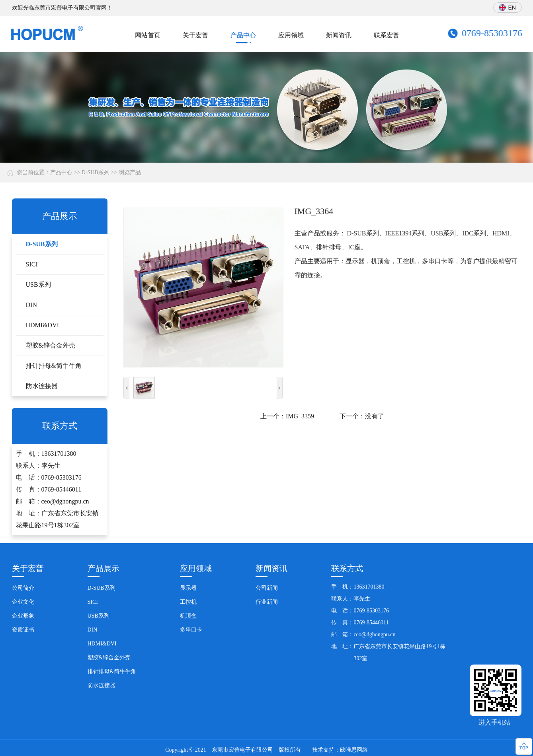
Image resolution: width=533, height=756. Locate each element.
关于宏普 (195, 35)
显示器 (188, 588)
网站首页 (148, 35)
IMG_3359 (300, 416)
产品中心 (243, 35)
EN (512, 8)
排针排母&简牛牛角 (54, 366)
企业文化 (23, 602)
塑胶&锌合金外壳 (51, 345)
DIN (31, 305)
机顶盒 (188, 616)
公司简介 (23, 588)
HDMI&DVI (43, 325)
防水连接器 (42, 386)
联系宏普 (387, 35)
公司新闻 (267, 588)
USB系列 (38, 285)
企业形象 (23, 616)
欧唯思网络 (354, 750)
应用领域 (291, 35)
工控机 (188, 602)
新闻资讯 (339, 35)
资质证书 (23, 630)
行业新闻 (267, 602)
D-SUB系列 (96, 172)
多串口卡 (191, 630)
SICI (32, 264)
